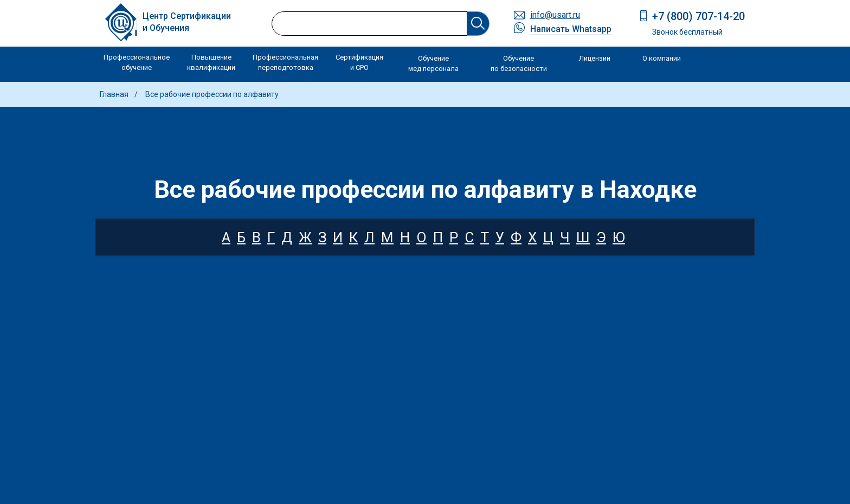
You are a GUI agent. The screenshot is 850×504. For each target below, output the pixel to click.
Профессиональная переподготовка (285, 63)
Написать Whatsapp (571, 29)
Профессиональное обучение (137, 63)
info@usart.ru (555, 15)
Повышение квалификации (211, 63)
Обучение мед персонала (433, 64)
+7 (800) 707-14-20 (698, 16)
